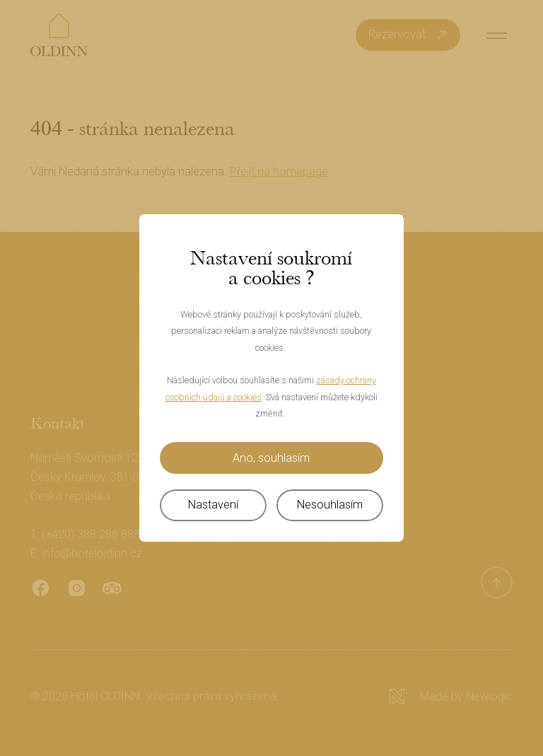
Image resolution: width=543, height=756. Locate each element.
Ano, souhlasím (271, 458)
